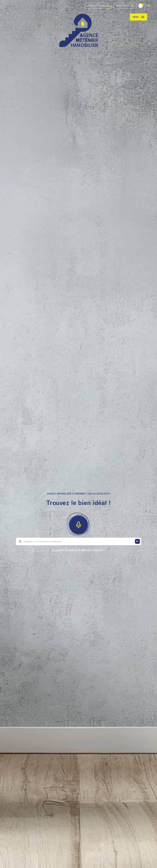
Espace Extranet (98, 6)
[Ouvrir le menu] (139, 17)
